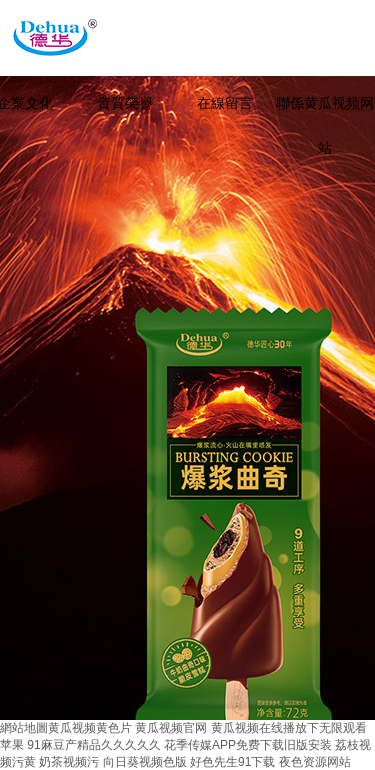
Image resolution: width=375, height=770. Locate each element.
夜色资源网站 (315, 762)
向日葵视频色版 (145, 762)
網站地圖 (24, 728)
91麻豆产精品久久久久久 (93, 745)
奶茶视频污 (69, 762)
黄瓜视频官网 (171, 728)
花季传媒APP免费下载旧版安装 (248, 745)
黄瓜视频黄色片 (90, 728)
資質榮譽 (125, 103)
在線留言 (225, 103)
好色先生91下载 (232, 762)
